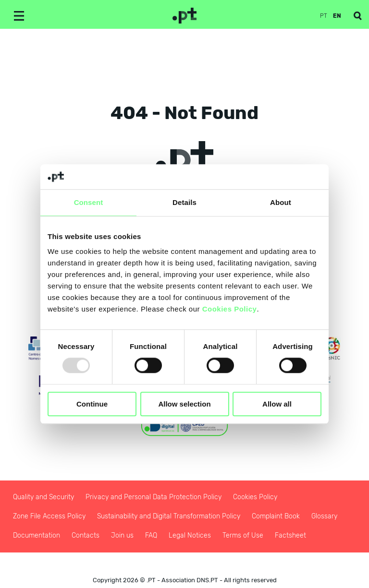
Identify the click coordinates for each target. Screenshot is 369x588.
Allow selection (184, 404)
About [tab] (281, 202)
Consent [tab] (89, 202)
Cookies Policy (230, 309)
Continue (92, 404)
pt (324, 16)
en (337, 16)
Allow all (277, 404)
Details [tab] (184, 202)
